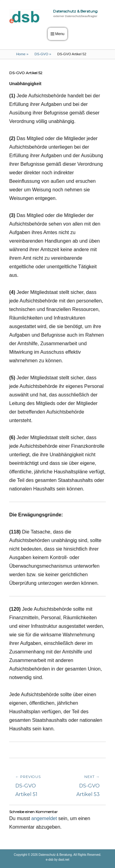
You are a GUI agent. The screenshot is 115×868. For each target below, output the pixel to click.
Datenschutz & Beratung (75, 11)
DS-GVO (43, 54)
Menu (60, 34)
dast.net (64, 860)
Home (22, 54)
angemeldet (44, 818)
